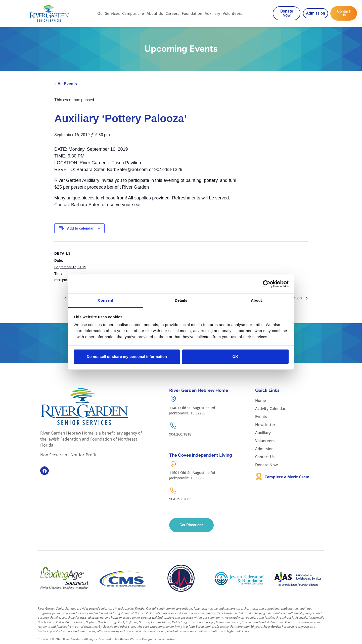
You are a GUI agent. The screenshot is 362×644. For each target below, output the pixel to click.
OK (235, 356)
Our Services (108, 13)
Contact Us (265, 457)
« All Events (66, 84)
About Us (155, 13)
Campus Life (133, 13)
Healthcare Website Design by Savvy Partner (145, 639)
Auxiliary (212, 13)
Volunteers (232, 13)
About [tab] (256, 300)
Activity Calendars (271, 408)
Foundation (192, 13)
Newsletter (265, 424)
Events (261, 416)
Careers (172, 13)
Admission (264, 449)
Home (261, 400)
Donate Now (266, 465)
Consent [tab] (106, 300)
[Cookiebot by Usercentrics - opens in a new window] (267, 284)
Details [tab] (181, 300)
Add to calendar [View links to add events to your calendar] (80, 228)
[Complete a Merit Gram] (259, 476)
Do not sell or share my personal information (127, 356)
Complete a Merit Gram (287, 477)
